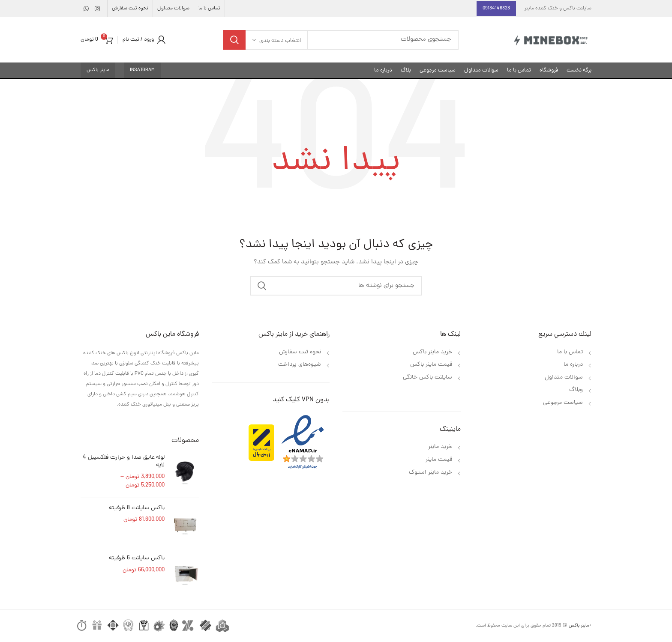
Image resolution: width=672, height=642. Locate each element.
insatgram (142, 70)
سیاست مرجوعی (563, 403)
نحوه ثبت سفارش (300, 352)
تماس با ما (569, 352)
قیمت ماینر (439, 460)
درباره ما (572, 365)
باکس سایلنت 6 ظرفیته (137, 558)
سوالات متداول (564, 378)
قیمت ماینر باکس (431, 365)
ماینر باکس (98, 70)
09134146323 (496, 9)
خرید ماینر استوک (430, 473)
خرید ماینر (439, 447)
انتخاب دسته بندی (280, 41)
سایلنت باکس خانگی (427, 378)
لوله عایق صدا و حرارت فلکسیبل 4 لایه (124, 462)
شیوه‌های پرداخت (300, 365)
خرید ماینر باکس (432, 352)
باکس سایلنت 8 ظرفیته (137, 508)
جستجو (234, 40)
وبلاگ (576, 390)
